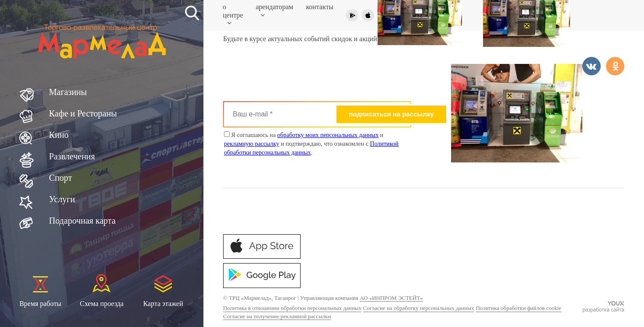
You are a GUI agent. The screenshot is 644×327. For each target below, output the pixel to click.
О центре (233, 15)
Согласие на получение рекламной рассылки (277, 316)
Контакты (320, 7)
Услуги (62, 199)
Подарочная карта (82, 221)
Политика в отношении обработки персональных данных (292, 308)
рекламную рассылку (252, 144)
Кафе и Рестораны (83, 113)
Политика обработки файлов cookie (518, 308)
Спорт (61, 178)
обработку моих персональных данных (328, 135)
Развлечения (72, 156)
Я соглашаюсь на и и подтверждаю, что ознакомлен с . (311, 144)
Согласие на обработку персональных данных (418, 308)
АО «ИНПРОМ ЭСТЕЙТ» (391, 298)
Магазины (68, 92)
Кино (59, 135)
